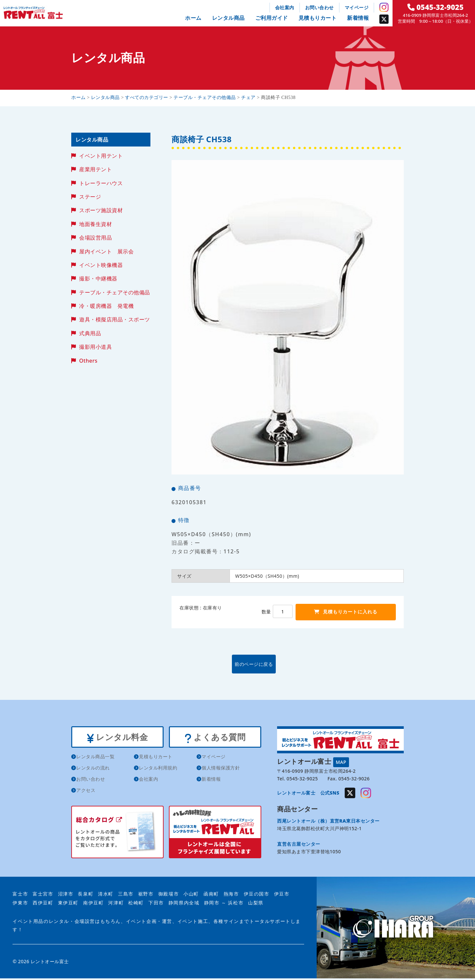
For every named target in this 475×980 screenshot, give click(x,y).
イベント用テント (101, 156)
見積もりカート (318, 18)
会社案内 (285, 7)
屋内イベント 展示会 (106, 251)
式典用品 (90, 333)
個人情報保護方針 (221, 769)
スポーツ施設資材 (101, 210)
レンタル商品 (228, 18)
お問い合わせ (319, 7)
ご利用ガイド (272, 18)
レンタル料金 (117, 737)
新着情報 (358, 18)
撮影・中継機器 (98, 278)
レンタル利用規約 (158, 769)
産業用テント (95, 169)
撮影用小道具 (95, 347)
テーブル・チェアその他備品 (115, 292)
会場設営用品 (95, 238)
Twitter (384, 19)
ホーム (193, 18)
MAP (341, 761)
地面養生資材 (95, 224)
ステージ (90, 197)
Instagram (384, 7)
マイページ (357, 7)
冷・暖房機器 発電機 (106, 306)
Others (88, 361)
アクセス (86, 791)
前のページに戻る (287, 664)
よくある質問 (215, 737)
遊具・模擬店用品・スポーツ (115, 319)
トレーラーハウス (101, 183)
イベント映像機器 (101, 265)
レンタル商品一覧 (95, 758)
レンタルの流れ (93, 769)
